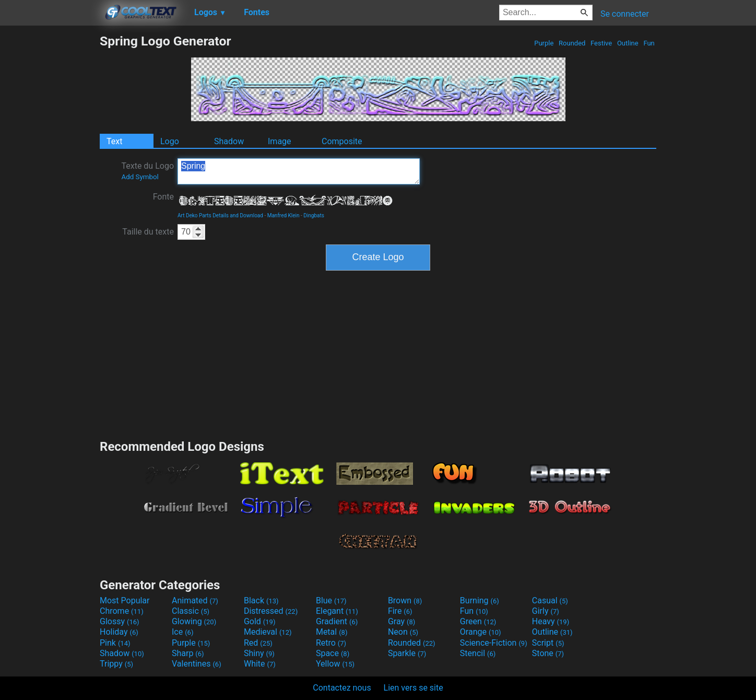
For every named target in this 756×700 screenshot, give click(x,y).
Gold (260, 621)
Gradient (337, 621)
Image (280, 141)
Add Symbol (140, 177)
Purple (544, 43)
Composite (342, 141)
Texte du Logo (147, 171)
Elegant (337, 611)
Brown (405, 600)
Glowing (194, 621)
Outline (628, 43)
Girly (546, 611)
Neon (403, 632)
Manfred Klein (284, 215)
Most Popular (125, 600)
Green (478, 621)
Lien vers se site (414, 688)
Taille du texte (148, 232)
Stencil (478, 653)
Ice (182, 632)
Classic (191, 611)
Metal (332, 632)
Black (261, 600)
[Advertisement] (50, 190)
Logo (170, 141)
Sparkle (407, 653)
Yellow (335, 664)
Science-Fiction (494, 643)
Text (114, 141)
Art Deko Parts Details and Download (220, 215)
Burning (480, 600)
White (260, 664)
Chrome (122, 611)
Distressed (271, 611)
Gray (401, 621)
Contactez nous (342, 688)
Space (333, 653)
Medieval (268, 632)
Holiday (119, 632)
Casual (550, 600)
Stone (548, 653)
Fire (400, 611)
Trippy (116, 664)
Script (548, 643)
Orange (481, 632)
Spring (299, 171)
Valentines (197, 664)
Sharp (188, 653)
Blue (331, 600)
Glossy (120, 621)
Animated (195, 600)
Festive (601, 43)
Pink (115, 643)
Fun (649, 43)
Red (258, 643)
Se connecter (625, 14)
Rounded (572, 43)
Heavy (551, 621)
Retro (331, 643)
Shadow (229, 141)
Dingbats (314, 215)
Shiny (259, 653)
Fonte (163, 197)
